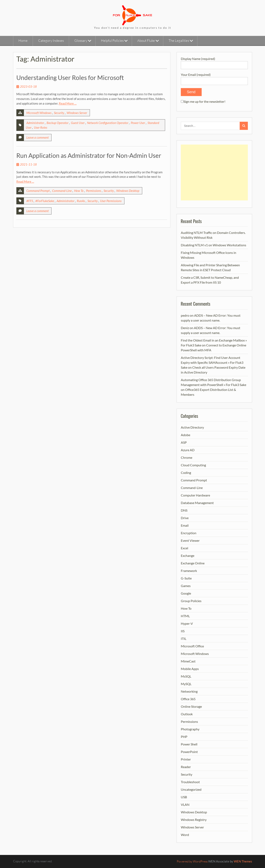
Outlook (187, 714)
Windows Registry (194, 820)
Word (185, 835)
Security (59, 113)
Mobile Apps (190, 669)
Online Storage (191, 706)
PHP (184, 737)
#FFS (30, 201)
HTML (185, 616)
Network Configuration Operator (108, 123)
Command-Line (62, 191)
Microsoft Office (192, 646)
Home (23, 40)
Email (185, 525)
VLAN (185, 804)
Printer (186, 759)
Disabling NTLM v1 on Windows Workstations (214, 245)
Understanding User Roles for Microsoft (70, 77)
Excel (184, 548)
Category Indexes (51, 40)
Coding (186, 473)
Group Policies (191, 601)
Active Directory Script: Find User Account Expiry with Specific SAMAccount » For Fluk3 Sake (212, 362)
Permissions (94, 191)
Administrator (35, 123)
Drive (185, 518)
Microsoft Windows (39, 113)
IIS (183, 631)
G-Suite (186, 578)
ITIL (184, 639)
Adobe (186, 435)
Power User (138, 123)
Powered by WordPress (192, 861)
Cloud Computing (193, 465)
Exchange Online (193, 563)
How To (79, 191)
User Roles (41, 127)
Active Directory (192, 427)
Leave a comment (37, 137)
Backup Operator (58, 123)
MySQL (186, 684)
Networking (189, 691)
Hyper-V (187, 623)
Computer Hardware (195, 495)
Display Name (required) (214, 62)
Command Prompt (38, 191)
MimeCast (188, 661)
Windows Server (77, 113)
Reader (186, 767)
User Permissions (111, 201)
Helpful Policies (112, 40)
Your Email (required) (214, 78)
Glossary (81, 40)
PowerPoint (189, 752)
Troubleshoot (190, 782)
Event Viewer (190, 540)
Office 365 (188, 699)
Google (186, 593)
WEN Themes (243, 861)
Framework (189, 571)
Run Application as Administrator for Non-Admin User (89, 155)
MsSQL (186, 676)
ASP (184, 442)
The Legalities (179, 40)
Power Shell (189, 744)
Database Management (197, 503)
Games (186, 586)
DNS (184, 510)
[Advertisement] (214, 172)
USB (184, 797)
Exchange (188, 556)
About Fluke (146, 40)
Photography (190, 729)
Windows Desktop (128, 191)
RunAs (81, 201)
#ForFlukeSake (45, 201)
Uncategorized (191, 789)
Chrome (187, 457)
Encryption (189, 533)
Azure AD (188, 450)
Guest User (78, 123)
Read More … (68, 103)
